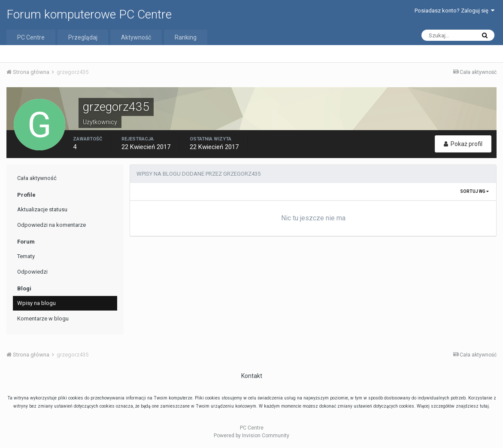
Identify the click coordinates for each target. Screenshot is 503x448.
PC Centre (31, 37)
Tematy (26, 256)
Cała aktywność (37, 178)
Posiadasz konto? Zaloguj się (455, 11)
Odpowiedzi (32, 272)
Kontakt (252, 376)
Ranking (186, 37)
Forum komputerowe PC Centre (89, 14)
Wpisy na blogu (36, 303)
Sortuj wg (474, 191)
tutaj (484, 406)
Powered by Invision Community (251, 436)
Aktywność (136, 37)
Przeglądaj (83, 37)
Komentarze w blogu (43, 318)
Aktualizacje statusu (42, 209)
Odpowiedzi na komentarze (52, 225)
